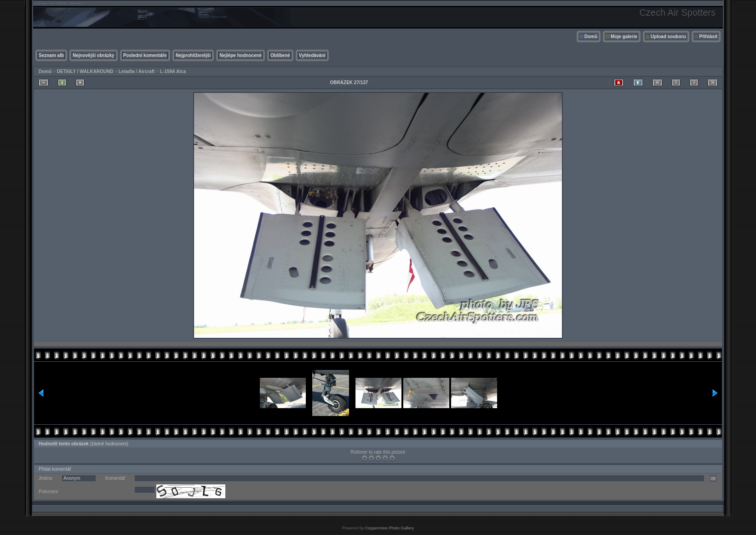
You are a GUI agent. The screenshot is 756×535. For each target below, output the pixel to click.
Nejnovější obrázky (94, 55)
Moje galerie (624, 37)
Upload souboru (668, 37)
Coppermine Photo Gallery (389, 528)
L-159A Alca (173, 71)
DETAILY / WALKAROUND (85, 71)
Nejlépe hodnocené (241, 55)
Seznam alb (51, 55)
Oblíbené (280, 55)
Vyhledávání (312, 55)
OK (713, 478)
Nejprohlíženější (193, 55)
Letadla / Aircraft (137, 71)
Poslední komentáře (145, 55)
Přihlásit (708, 37)
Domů (591, 37)
